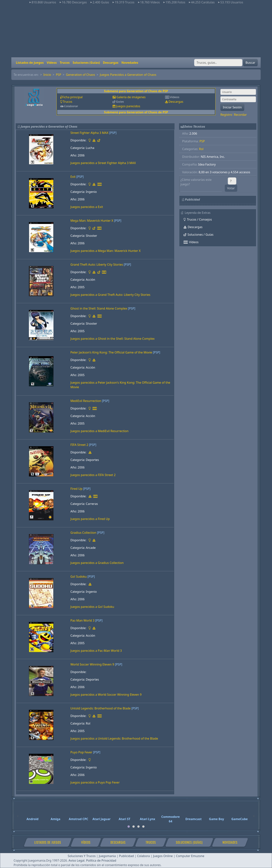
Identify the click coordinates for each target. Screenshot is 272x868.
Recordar (240, 115)
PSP (59, 75)
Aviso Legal (76, 860)
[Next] (254, 814)
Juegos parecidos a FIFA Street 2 (93, 475)
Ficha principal (72, 97)
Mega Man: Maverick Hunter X (92, 221)
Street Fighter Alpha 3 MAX (89, 133)
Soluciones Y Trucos (82, 856)
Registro (226, 115)
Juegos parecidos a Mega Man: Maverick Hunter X (106, 251)
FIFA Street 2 (79, 445)
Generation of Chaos (80, 75)
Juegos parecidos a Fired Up (90, 519)
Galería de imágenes (131, 97)
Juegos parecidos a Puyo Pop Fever (95, 782)
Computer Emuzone (190, 856)
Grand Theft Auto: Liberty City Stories (97, 265)
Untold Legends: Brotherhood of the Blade (101, 708)
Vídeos (52, 63)
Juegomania (107, 856)
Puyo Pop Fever (81, 752)
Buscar (250, 63)
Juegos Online (163, 856)
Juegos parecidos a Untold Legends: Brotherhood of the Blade (114, 738)
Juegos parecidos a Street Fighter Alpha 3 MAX (103, 163)
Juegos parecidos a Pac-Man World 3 (96, 651)
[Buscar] (218, 63)
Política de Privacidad (101, 860)
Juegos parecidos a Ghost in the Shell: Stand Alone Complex (113, 339)
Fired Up (76, 489)
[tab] (129, 827)
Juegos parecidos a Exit (87, 207)
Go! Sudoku (79, 577)
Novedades (130, 63)
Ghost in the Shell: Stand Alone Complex (99, 308)
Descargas (111, 63)
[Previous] (18, 814)
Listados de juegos (30, 63)
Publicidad (126, 856)
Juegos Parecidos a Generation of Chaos (128, 75)
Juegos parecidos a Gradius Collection (97, 563)
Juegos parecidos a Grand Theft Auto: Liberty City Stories (110, 295)
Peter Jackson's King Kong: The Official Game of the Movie (111, 352)
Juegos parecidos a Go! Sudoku (92, 607)
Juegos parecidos (128, 106)
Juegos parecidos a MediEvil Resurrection (100, 431)
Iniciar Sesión (232, 107)
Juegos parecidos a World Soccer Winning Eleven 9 (106, 695)
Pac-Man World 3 (82, 620)
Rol (201, 149)
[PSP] (113, 133)
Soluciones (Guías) (86, 63)
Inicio (47, 75)
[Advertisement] (136, 31)
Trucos (65, 63)
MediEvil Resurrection (86, 401)
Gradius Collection (83, 533)
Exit (73, 177)
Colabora (143, 856)
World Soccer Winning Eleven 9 (92, 664)
